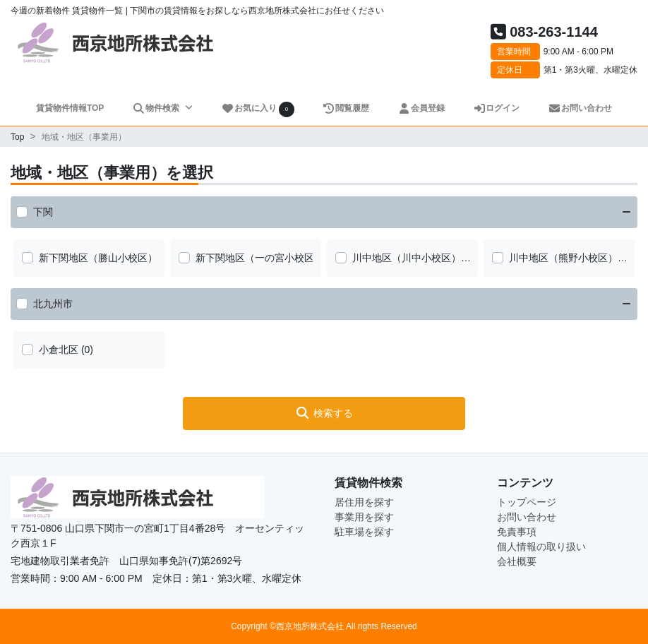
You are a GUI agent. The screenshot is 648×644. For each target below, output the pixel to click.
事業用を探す (364, 517)
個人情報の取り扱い (541, 547)
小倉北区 (59, 350)
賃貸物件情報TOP (70, 108)
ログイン (497, 108)
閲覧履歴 (346, 108)
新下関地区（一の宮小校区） (260, 258)
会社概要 (517, 561)
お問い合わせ (580, 108)
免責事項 (517, 532)
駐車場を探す (364, 532)
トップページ (527, 502)
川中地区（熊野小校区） (563, 258)
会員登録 (421, 108)
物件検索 (157, 108)
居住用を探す (364, 502)
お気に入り (258, 109)
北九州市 (53, 304)
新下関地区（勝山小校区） (98, 258)
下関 (43, 212)
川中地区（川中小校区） (407, 258)
